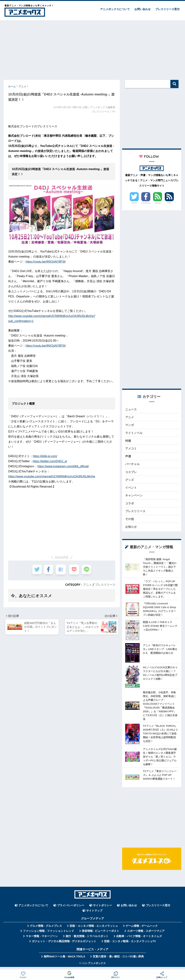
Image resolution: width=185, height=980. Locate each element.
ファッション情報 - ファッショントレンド (49, 934)
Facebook (146, 203)
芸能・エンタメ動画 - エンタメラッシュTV (130, 945)
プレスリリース (105, 585)
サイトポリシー (103, 909)
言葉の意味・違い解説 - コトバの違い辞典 (118, 960)
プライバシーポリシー (71, 909)
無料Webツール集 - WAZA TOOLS (64, 960)
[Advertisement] (92, 48)
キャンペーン (134, 498)
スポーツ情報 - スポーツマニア (146, 934)
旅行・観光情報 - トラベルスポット (87, 939)
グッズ (130, 482)
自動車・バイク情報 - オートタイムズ (139, 939)
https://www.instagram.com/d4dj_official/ (63, 466)
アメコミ (131, 450)
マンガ (130, 426)
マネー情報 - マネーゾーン (42, 939)
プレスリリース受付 (167, 9)
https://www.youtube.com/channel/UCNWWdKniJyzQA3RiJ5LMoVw (52, 476)
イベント (131, 490)
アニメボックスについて (115, 9)
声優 (128, 458)
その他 (130, 522)
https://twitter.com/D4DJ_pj (50, 461)
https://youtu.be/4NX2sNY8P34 (45, 262)
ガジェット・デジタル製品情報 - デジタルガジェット (64, 945)
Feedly (158, 203)
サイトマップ (94, 914)
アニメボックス (97, 966)
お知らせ (131, 530)
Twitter (134, 203)
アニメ (87, 585)
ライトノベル (134, 433)
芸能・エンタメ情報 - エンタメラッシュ (94, 929)
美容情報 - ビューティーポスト (101, 934)
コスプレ (131, 474)
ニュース (131, 409)
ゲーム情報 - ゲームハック (142, 929)
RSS (169, 203)
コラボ (130, 506)
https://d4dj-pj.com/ (45, 456)
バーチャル (133, 466)
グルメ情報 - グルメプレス (46, 929)
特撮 (128, 441)
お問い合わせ (143, 9)
